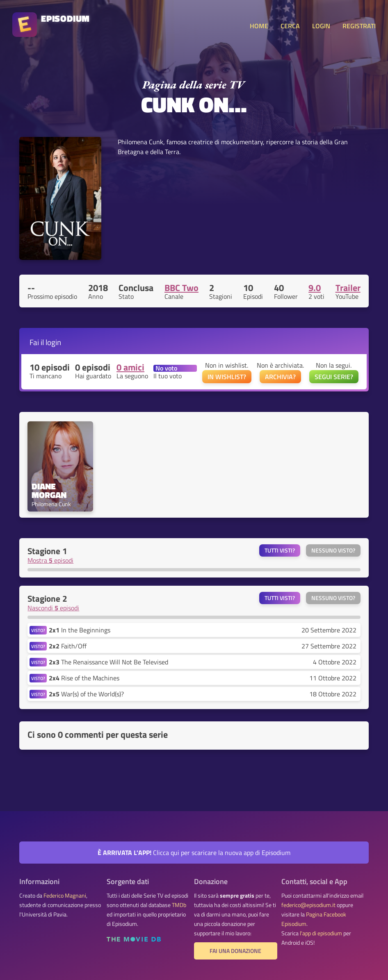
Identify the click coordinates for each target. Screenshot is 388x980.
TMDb (179, 905)
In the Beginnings (80, 630)
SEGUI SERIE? (334, 377)
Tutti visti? (280, 550)
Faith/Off (68, 646)
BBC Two (181, 288)
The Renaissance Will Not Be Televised (108, 662)
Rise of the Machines (84, 678)
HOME (259, 26)
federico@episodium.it (308, 905)
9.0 (315, 288)
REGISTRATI (359, 26)
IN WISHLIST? (227, 377)
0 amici (130, 367)
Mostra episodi (50, 560)
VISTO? (38, 630)
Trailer (348, 288)
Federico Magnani (65, 896)
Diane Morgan (49, 491)
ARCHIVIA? (280, 377)
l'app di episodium (321, 933)
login (53, 342)
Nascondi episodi (53, 608)
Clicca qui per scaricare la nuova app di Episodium (194, 853)
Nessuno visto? (333, 550)
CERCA (290, 26)
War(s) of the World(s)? (86, 694)
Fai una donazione (235, 951)
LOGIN (321, 26)
